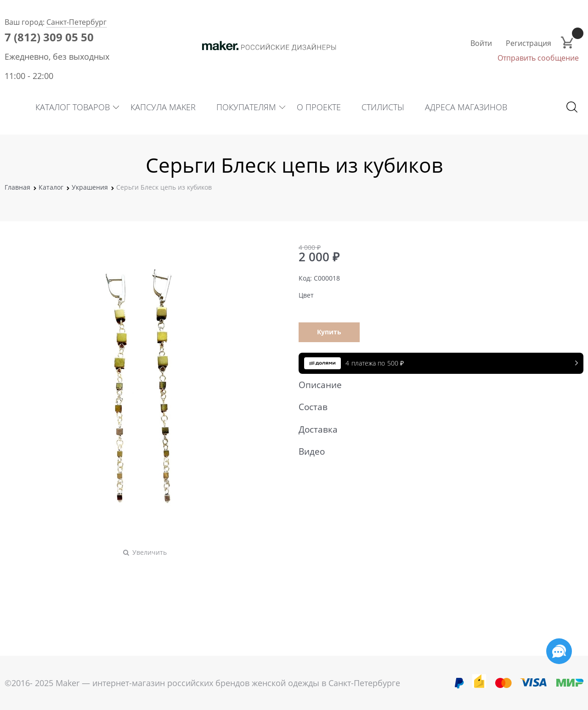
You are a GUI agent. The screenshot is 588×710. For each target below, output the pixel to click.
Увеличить (150, 552)
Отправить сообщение (538, 58)
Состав (436, 407)
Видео (436, 451)
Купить (329, 332)
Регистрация (529, 43)
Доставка (436, 429)
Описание (436, 385)
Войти (481, 43)
